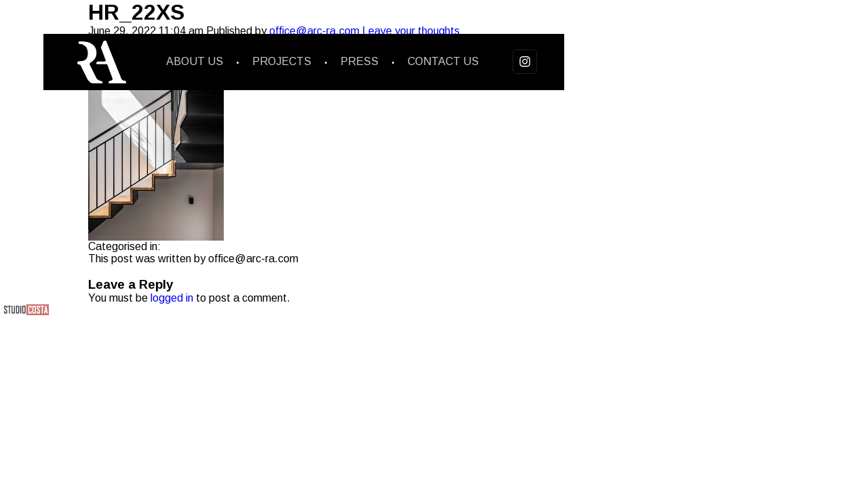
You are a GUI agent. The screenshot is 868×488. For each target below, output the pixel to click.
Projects (282, 61)
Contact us (443, 61)
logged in (172, 298)
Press (359, 61)
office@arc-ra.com (314, 31)
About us (195, 61)
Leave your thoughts (411, 31)
